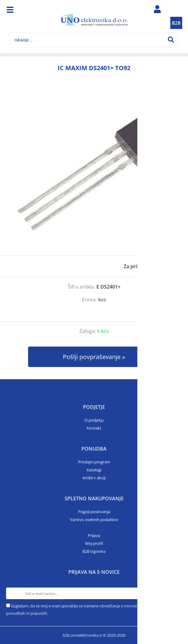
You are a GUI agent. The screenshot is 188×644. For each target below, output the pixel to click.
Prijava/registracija (157, 11)
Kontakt (94, 428)
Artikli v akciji (94, 478)
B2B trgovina (94, 551)
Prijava (94, 535)
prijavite (171, 266)
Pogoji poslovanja (94, 512)
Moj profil (94, 543)
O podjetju (94, 420)
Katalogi (94, 470)
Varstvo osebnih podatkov (94, 520)
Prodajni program (94, 462)
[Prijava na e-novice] (176, 593)
